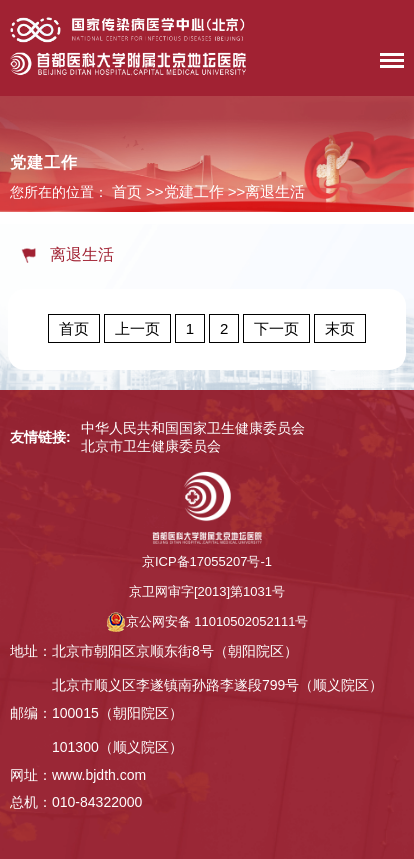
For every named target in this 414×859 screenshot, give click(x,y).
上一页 (137, 328)
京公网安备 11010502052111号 (207, 621)
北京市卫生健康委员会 (151, 446)
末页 (340, 328)
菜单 (387, 64)
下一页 (276, 328)
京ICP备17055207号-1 (207, 561)
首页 (127, 191)
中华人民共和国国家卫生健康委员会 (193, 428)
